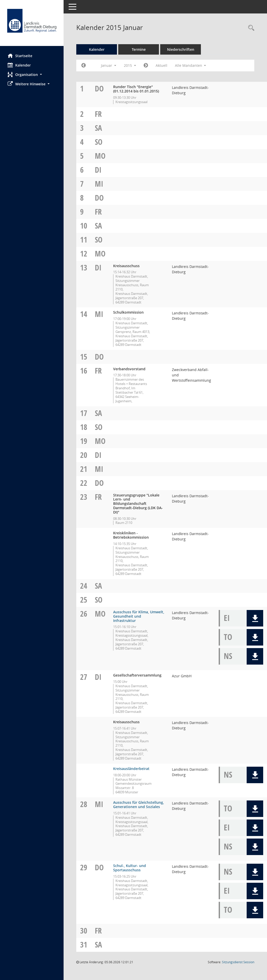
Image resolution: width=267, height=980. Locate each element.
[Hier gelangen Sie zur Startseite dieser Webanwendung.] (32, 25)
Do (99, 89)
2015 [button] (130, 65)
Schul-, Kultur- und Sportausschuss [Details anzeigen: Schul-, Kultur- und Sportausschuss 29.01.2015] (130, 868)
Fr (98, 114)
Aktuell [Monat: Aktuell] (161, 65)
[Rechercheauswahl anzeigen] (250, 28)
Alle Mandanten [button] (191, 65)
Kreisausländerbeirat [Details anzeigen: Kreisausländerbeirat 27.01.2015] (131, 769)
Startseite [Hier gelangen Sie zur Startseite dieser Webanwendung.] (20, 56)
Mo (100, 156)
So (99, 142)
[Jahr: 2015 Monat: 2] (146, 66)
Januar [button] (109, 65)
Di (98, 170)
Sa (98, 128)
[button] (32, 75)
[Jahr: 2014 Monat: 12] (84, 66)
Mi (99, 184)
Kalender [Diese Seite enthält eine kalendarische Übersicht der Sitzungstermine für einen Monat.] (19, 65)
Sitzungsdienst (238, 962)
